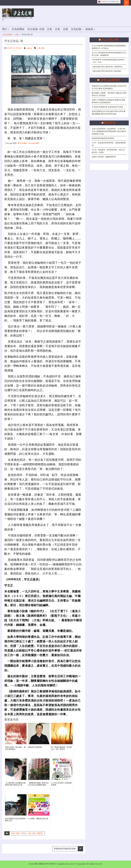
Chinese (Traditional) (108, 2)
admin (29, 48)
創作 (18, 833)
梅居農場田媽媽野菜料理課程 (103, 138)
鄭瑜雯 (40, 833)
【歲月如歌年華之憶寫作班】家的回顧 (106, 71)
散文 (34, 833)
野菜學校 (110, 123)
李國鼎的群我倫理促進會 (65, 849)
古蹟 (65, 29)
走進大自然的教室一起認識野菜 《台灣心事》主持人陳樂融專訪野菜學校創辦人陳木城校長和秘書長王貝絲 (109, 131)
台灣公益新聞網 (110, 80)
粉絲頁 (89, 29)
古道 (57, 29)
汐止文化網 (7, 34)
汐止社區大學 (110, 40)
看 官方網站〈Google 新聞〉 (29, 143)
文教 (43, 48)
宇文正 (24, 833)
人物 (16, 34)
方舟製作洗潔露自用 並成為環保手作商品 (107, 107)
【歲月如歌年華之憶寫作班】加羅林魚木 (107, 67)
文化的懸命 (18, 29)
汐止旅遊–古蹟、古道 (40, 29)
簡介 (5, 29)
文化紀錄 (76, 29)
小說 (29, 833)
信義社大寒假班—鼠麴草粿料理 (104, 157)
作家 (13, 833)
